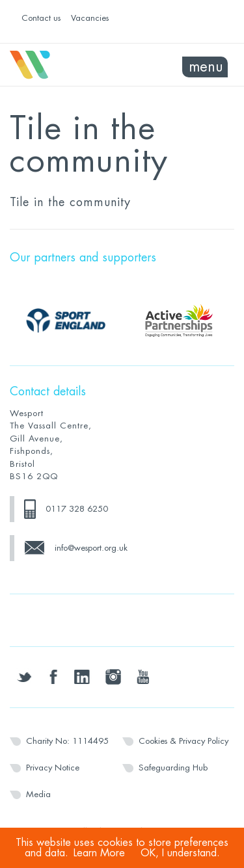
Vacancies (90, 18)
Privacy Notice (53, 768)
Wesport (66, 65)
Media (38, 794)
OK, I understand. (180, 853)
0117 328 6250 (77, 509)
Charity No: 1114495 (67, 741)
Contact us (41, 18)
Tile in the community (70, 202)
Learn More (99, 853)
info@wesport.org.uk (91, 548)
